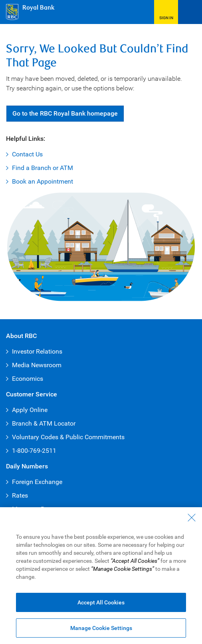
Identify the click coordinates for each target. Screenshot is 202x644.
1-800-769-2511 (34, 451)
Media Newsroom (37, 365)
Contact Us (27, 154)
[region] (101, 576)
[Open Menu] (190, 12)
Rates (20, 495)
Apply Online (30, 410)
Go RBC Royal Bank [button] (65, 113)
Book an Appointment (43, 181)
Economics (28, 379)
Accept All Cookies (101, 602)
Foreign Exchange (37, 482)
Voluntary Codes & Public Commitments (68, 437)
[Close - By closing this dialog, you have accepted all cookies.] (192, 518)
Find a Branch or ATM (43, 168)
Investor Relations (37, 351)
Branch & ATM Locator (44, 423)
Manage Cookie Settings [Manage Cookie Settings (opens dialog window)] (101, 628)
